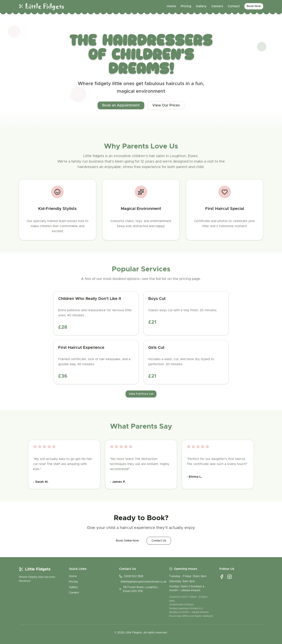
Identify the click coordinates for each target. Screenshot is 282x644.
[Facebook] (222, 577)
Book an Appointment (121, 105)
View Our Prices (166, 105)
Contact (234, 6)
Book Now (254, 6)
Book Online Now (127, 541)
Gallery (201, 6)
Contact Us (159, 541)
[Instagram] (230, 577)
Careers (217, 6)
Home (171, 6)
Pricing (186, 6)
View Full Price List (141, 394)
